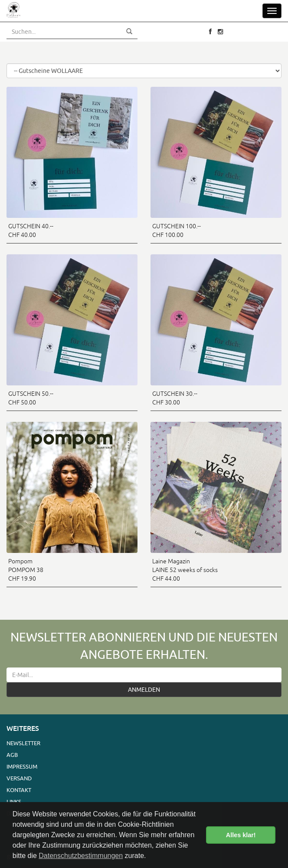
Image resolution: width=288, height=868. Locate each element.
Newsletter (23, 743)
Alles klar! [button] (241, 835)
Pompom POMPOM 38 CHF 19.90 (26, 570)
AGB (12, 755)
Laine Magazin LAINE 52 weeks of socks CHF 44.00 (185, 570)
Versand (19, 778)
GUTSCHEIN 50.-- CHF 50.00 (31, 398)
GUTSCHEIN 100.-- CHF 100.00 (177, 230)
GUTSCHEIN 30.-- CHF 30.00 (175, 398)
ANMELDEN (144, 690)
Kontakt (19, 790)
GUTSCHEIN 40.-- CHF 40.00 (31, 230)
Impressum (22, 766)
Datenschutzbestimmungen (81, 856)
